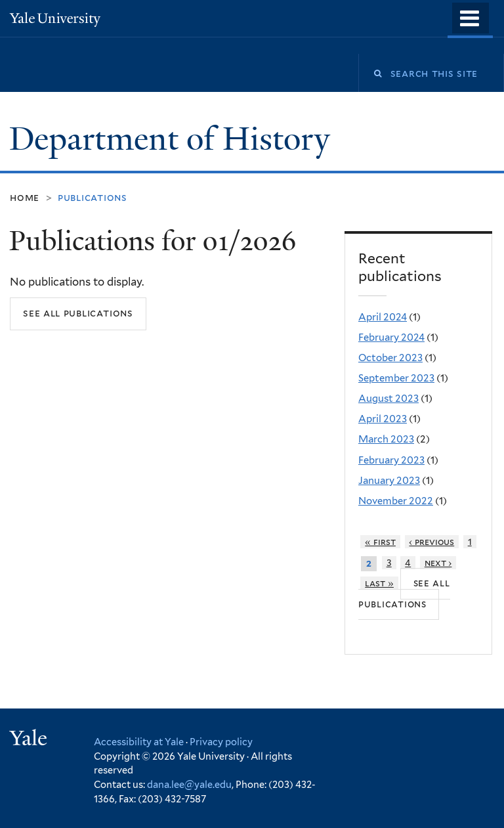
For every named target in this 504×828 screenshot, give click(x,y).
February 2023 (391, 460)
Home (25, 197)
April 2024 (383, 317)
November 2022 (396, 501)
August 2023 (388, 399)
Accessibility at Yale (139, 742)
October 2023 (390, 358)
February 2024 (391, 338)
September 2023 (396, 378)
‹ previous (431, 542)
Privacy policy (221, 742)
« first (380, 542)
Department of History (174, 139)
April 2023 (383, 419)
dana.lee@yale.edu (189, 784)
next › (438, 563)
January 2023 (389, 481)
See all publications (78, 313)
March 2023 (386, 439)
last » (379, 583)
